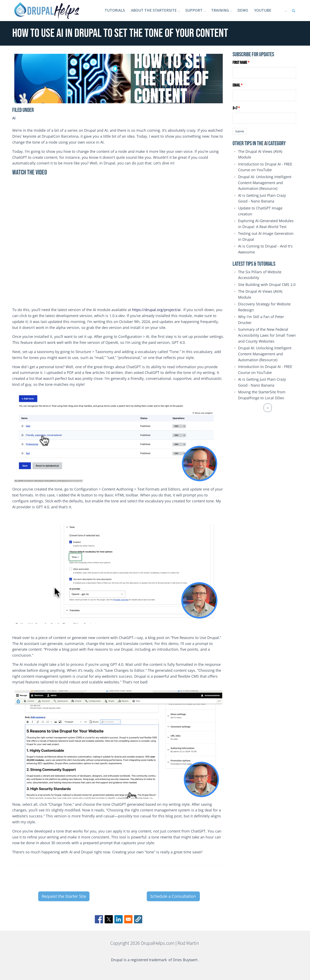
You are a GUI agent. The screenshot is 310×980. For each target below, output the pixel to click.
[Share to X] (109, 919)
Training (220, 10)
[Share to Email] (128, 919)
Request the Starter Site (64, 896)
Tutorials (115, 10)
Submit (240, 131)
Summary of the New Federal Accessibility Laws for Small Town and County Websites (267, 335)
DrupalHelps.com (158, 943)
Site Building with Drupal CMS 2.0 (267, 285)
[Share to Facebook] (99, 919)
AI (14, 118)
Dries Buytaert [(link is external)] (185, 960)
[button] (138, 919)
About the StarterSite (154, 10)
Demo (243, 10)
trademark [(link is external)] (158, 960)
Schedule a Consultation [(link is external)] (173, 896)
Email (236, 85)
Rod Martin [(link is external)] (189, 943)
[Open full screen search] (293, 11)
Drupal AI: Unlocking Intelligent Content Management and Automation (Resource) (265, 183)
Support (194, 10)
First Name (240, 63)
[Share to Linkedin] (119, 919)
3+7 (235, 108)
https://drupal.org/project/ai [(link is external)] (157, 310)
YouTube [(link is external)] (269, 10)
